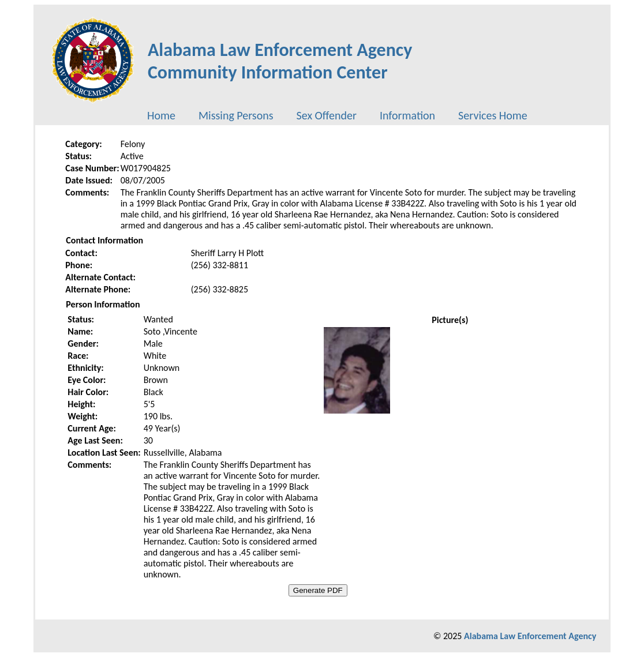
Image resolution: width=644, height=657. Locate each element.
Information (407, 115)
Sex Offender (327, 115)
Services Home (493, 115)
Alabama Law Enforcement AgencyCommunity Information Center (280, 61)
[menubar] (337, 115)
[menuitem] (161, 115)
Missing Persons (236, 115)
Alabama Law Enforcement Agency (530, 636)
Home (161, 115)
